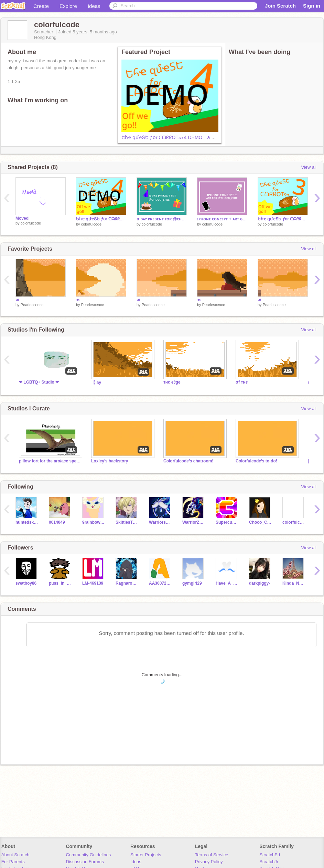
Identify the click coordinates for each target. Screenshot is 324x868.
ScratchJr (269, 862)
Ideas (94, 6)
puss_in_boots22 (60, 583)
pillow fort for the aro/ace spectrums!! (50, 461)
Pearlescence (32, 305)
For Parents (13, 862)
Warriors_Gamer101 (160, 522)
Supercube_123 (227, 522)
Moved (22, 218)
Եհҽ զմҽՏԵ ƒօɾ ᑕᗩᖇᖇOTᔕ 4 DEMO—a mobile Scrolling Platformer (195, 137)
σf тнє (242, 382)
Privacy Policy (209, 862)
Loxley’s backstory (110, 461)
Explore (68, 6)
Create (41, 6)
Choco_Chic (261, 522)
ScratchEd (270, 855)
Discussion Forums (85, 862)
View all (309, 167)
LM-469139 (93, 583)
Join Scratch (280, 6)
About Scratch (15, 855)
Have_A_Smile (227, 583)
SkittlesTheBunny (127, 522)
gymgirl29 (192, 583)
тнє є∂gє (172, 382)
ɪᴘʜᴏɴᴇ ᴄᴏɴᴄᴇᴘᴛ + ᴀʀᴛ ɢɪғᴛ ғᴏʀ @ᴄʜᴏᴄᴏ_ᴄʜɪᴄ (222, 219)
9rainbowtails (94, 522)
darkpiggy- (260, 583)
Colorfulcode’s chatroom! (188, 461)
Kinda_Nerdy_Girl (294, 583)
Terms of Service (212, 855)
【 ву (96, 383)
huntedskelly (27, 522)
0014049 (57, 522)
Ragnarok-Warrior (127, 583)
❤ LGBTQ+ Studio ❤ (39, 382)
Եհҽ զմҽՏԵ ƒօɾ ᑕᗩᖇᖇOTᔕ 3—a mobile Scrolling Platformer (283, 219)
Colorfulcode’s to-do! (256, 461)
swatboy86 (26, 583)
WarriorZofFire (194, 522)
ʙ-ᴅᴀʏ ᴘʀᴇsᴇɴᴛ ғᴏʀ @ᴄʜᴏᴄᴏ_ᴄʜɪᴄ (162, 219)
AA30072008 (160, 583)
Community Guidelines (88, 855)
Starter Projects (146, 855)
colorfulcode (31, 223)
